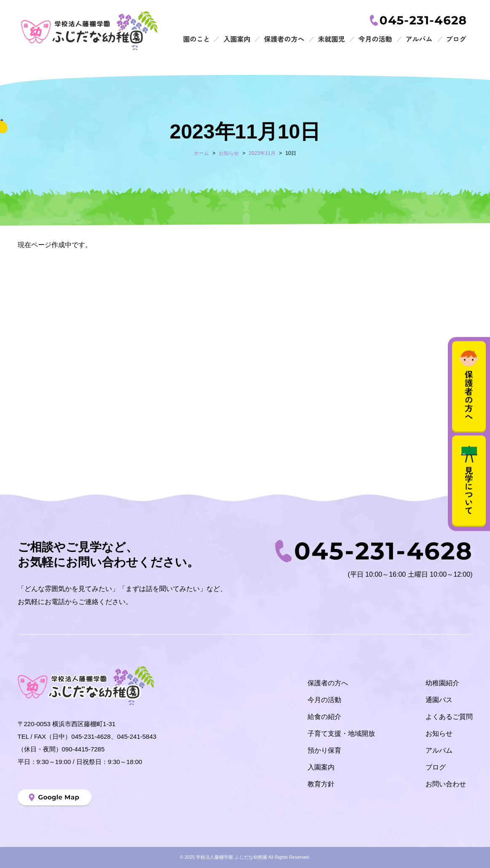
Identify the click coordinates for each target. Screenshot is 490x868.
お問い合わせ (446, 784)
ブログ (436, 767)
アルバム (439, 750)
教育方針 (321, 784)
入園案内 (321, 767)
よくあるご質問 (449, 717)
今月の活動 (324, 700)
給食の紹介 (324, 717)
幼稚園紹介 (442, 683)
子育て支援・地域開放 (341, 734)
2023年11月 (262, 153)
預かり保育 (324, 750)
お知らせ (439, 734)
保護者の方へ (328, 683)
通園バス (439, 700)
